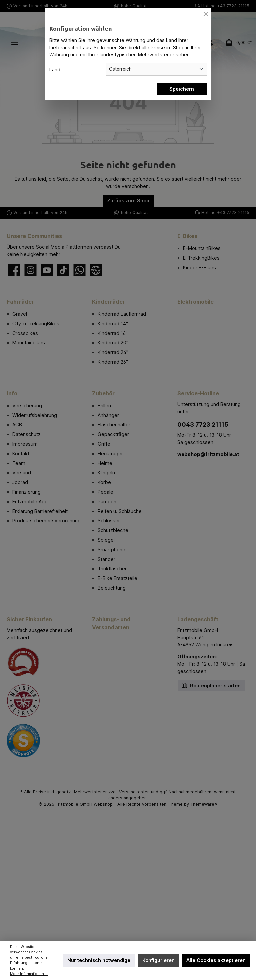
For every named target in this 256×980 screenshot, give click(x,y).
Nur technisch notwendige (99, 960)
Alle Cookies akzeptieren (216, 960)
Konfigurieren (158, 960)
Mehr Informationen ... (29, 974)
